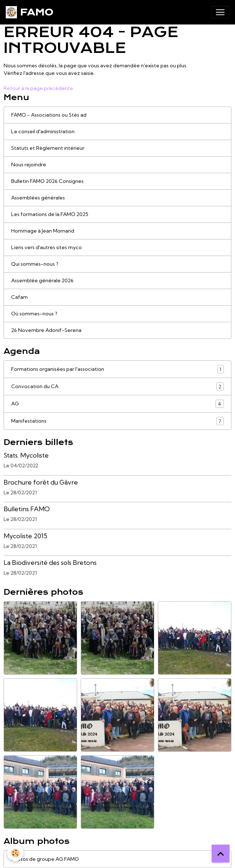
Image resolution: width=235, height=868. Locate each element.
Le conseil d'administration (43, 131)
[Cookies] (15, 853)
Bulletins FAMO (27, 509)
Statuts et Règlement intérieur (48, 148)
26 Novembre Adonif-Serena (46, 330)
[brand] (30, 12)
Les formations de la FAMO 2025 (50, 214)
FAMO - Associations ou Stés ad (49, 115)
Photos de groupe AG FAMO (117, 859)
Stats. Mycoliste (26, 455)
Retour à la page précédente (38, 88)
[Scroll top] (221, 854)
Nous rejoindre (29, 165)
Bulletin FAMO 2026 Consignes (47, 181)
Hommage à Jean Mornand (43, 231)
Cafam (19, 297)
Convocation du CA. (117, 386)
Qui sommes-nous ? (35, 264)
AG (117, 404)
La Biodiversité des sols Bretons (50, 563)
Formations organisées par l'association (117, 369)
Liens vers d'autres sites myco (46, 247)
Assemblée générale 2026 (42, 280)
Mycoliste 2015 (25, 536)
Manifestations (117, 421)
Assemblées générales (38, 198)
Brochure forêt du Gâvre (41, 482)
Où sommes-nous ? (34, 314)
